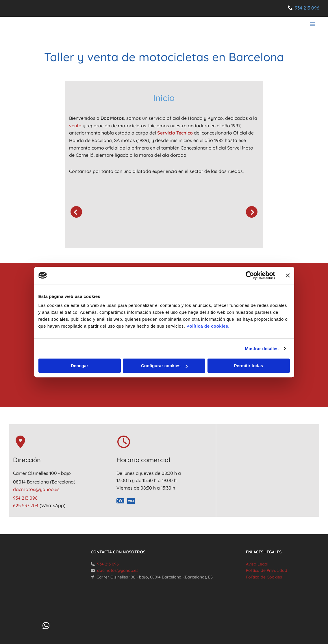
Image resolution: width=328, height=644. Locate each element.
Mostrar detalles (262, 349)
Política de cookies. (208, 326)
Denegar (79, 366)
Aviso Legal (257, 564)
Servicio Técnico (175, 133)
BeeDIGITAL (304, 619)
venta (75, 126)
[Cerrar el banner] (288, 275)
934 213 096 (307, 8)
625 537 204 (26, 505)
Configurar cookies (164, 366)
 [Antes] (76, 212)
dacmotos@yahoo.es (36, 489)
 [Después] (252, 212)
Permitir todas (249, 366)
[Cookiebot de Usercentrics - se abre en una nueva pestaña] (250, 275)
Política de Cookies (264, 577)
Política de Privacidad (267, 570)
